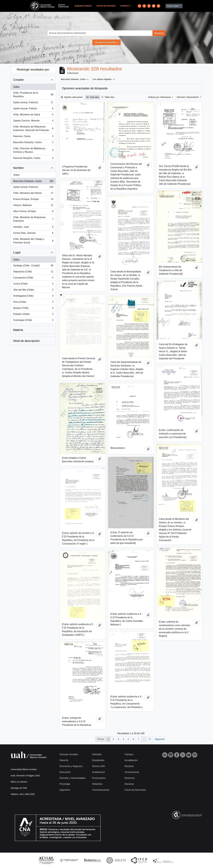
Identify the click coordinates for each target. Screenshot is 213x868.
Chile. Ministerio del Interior (33, 194)
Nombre (18, 168)
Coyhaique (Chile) (33, 321)
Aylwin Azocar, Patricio (33, 109)
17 (150, 739)
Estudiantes (98, 760)
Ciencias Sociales (69, 754)
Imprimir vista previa (72, 97)
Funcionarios (99, 778)
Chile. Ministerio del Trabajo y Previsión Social (33, 241)
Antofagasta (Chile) (33, 296)
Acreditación (131, 760)
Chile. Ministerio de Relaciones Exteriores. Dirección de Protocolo (33, 128)
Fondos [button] (125, 6)
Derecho (64, 760)
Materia (18, 330)
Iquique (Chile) (33, 309)
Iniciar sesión (173, 6)
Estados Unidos (33, 315)
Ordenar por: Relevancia (160, 97)
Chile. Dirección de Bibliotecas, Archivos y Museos (33, 150)
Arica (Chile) (33, 303)
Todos (16, 87)
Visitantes (97, 784)
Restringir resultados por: (33, 69)
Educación (65, 772)
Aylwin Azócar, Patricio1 (33, 103)
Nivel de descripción (26, 341)
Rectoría (129, 766)
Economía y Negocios (71, 766)
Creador (18, 80)
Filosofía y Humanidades (72, 778)
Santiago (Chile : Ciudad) (33, 266)
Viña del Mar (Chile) (33, 290)
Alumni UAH (98, 766)
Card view (93, 97)
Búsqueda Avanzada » (106, 42)
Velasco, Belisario (33, 206)
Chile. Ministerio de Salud (33, 115)
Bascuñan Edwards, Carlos (33, 143)
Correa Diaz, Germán (33, 234)
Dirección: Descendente (188, 97)
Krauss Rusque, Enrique (33, 200)
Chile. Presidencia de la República (33, 95)
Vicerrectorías (132, 772)
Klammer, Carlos (33, 137)
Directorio (130, 778)
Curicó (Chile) (33, 284)
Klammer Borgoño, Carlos (33, 159)
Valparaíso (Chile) (33, 272)
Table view (108, 97)
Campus (129, 754)
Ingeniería (65, 790)
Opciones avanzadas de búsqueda (85, 88)
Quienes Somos (83, 6)
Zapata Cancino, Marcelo (33, 121)
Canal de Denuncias (135, 790)
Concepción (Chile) (33, 278)
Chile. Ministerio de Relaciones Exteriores (33, 219)
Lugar (17, 252)
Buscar (159, 33)
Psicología (65, 784)
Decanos (129, 784)
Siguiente (160, 739)
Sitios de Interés (106, 6)
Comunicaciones (101, 790)
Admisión (97, 754)
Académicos (98, 772)
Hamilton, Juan (33, 228)
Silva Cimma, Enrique (33, 212)
